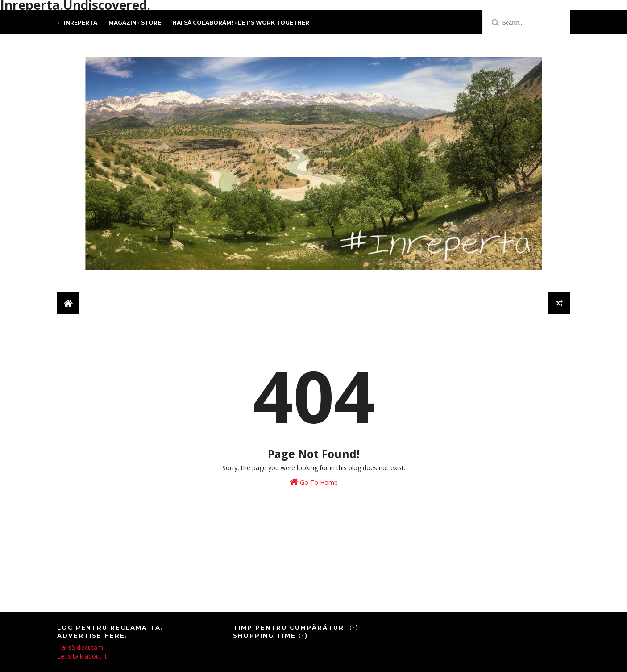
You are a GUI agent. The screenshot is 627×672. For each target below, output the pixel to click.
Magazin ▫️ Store (135, 23)
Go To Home (314, 482)
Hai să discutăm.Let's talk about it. (83, 652)
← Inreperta (77, 23)
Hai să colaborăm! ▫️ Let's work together (241, 23)
